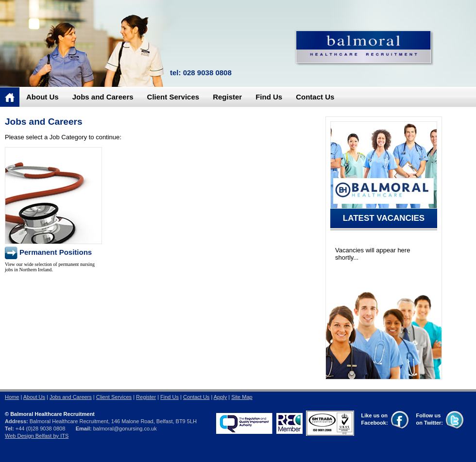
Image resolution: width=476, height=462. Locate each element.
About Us (42, 97)
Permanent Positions (56, 252)
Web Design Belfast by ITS (37, 436)
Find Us (269, 97)
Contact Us (315, 97)
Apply (221, 397)
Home (12, 397)
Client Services (173, 97)
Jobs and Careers (103, 97)
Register (227, 97)
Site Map (242, 397)
